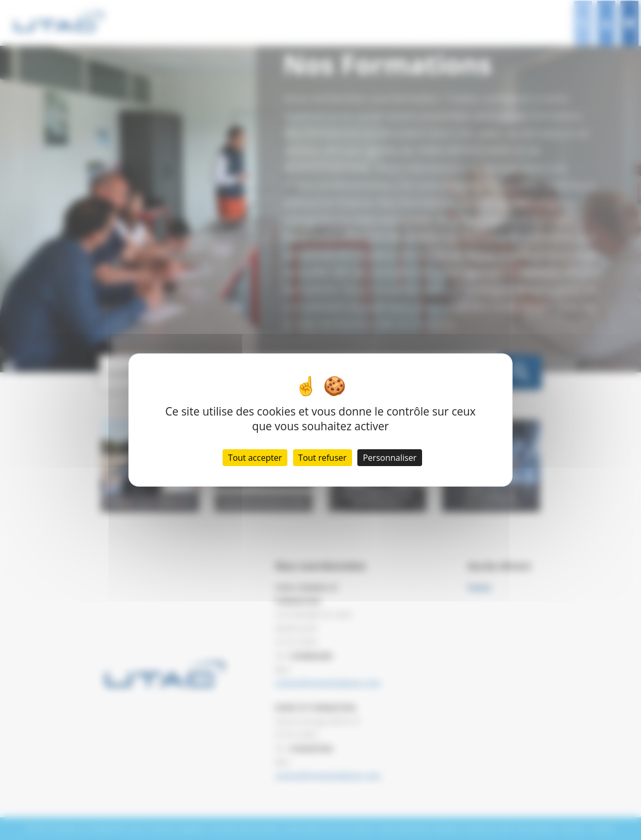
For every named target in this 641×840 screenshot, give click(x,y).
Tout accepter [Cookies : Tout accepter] (255, 458)
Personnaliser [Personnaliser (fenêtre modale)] (389, 458)
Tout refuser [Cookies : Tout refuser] (323, 458)
